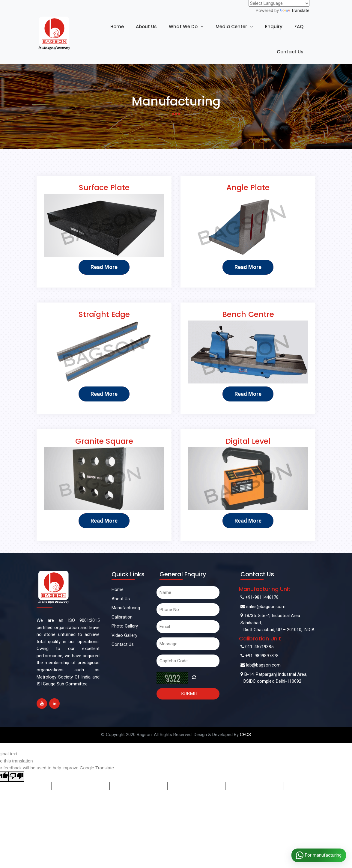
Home (117, 27)
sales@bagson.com (263, 607)
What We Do (183, 27)
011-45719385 (257, 647)
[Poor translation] (16, 777)
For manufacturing (319, 855)
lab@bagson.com (261, 665)
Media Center (231, 27)
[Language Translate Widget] (279, 3)
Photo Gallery (125, 626)
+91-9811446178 (260, 597)
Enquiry (274, 27)
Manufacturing (126, 608)
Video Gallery (124, 635)
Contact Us (290, 52)
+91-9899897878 (260, 656)
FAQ (299, 27)
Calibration (122, 617)
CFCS (245, 735)
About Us (146, 27)
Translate (295, 10)
